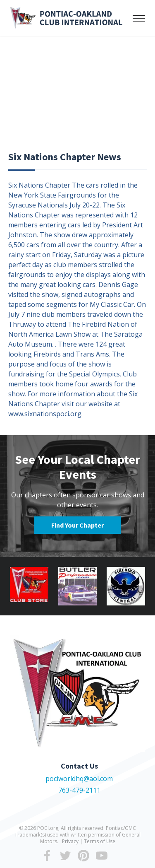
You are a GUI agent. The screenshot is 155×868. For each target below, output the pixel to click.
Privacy (70, 841)
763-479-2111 (79, 790)
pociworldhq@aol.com (79, 779)
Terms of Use (100, 841)
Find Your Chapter (77, 525)
